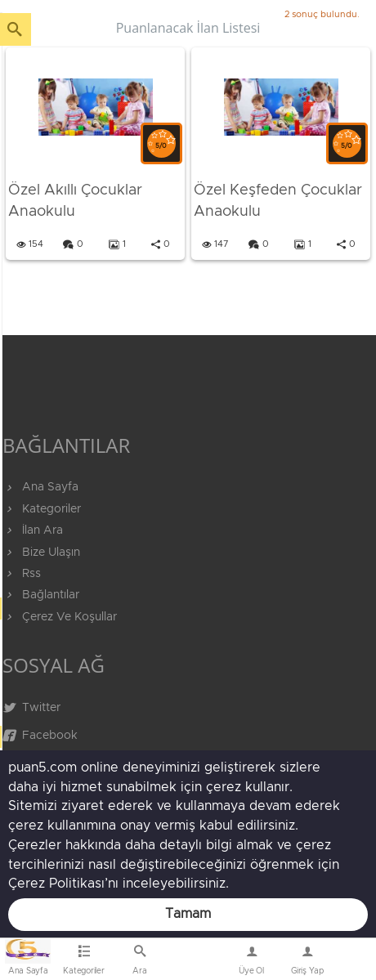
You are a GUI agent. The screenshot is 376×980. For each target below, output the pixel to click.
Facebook (40, 736)
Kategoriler (42, 509)
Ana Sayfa (40, 487)
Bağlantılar (41, 595)
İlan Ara (33, 530)
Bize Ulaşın (196, 963)
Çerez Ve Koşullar (60, 617)
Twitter (31, 708)
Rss (22, 574)
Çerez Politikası (56, 884)
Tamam (188, 914)
